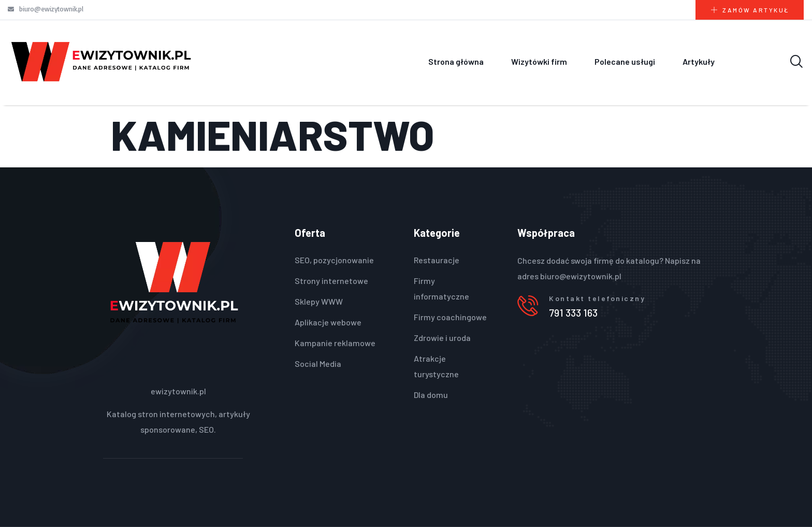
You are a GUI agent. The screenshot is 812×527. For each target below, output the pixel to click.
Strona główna (456, 61)
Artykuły (699, 61)
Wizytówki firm (539, 61)
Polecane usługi (625, 61)
